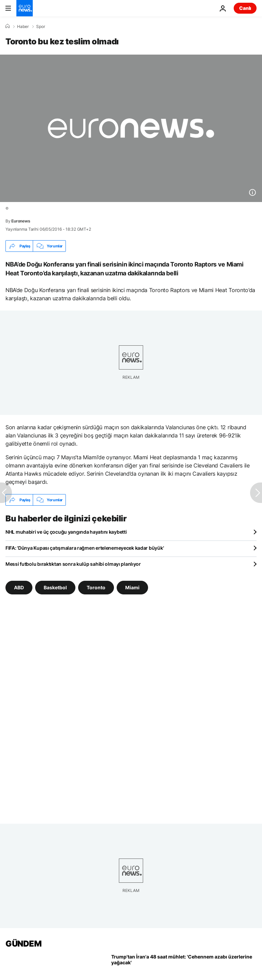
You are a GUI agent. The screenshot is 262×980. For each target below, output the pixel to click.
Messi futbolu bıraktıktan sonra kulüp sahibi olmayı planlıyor (73, 564)
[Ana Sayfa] (8, 26)
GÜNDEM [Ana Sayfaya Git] (23, 944)
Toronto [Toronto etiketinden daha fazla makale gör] (96, 587)
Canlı (245, 8)
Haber (23, 27)
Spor (41, 27)
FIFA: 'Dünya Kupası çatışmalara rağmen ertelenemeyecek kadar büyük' (85, 548)
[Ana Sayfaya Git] (25, 8)
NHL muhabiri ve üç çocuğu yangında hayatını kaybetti (66, 532)
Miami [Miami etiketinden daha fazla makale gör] (132, 587)
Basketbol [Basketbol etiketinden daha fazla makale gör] (55, 587)
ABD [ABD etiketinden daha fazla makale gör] (19, 587)
